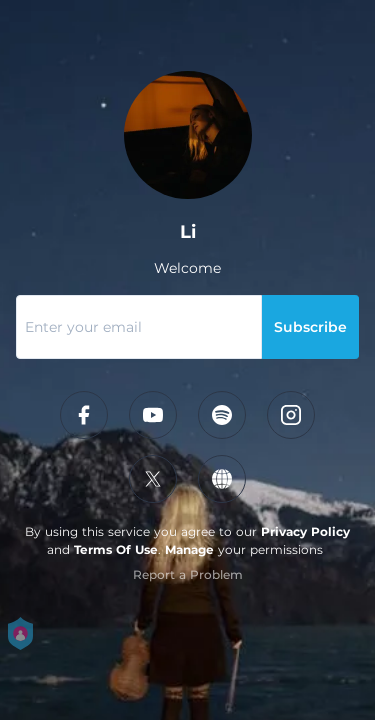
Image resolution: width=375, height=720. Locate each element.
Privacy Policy (305, 531)
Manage (189, 549)
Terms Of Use (116, 549)
